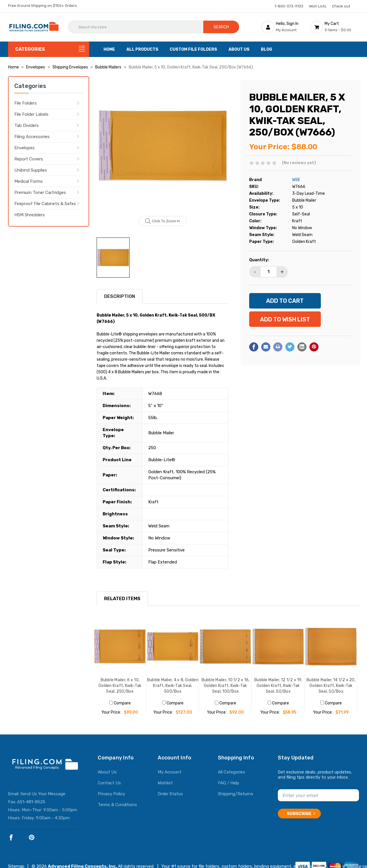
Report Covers (29, 159)
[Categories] (49, 49)
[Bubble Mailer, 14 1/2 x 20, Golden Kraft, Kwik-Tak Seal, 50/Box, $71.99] (331, 647)
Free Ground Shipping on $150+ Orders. (43, 6)
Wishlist (165, 783)
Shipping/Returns (236, 794)
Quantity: (259, 260)
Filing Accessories (32, 137)
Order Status (170, 794)
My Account (170, 772)
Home (109, 49)
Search (221, 27)
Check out (341, 6)
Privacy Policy (111, 794)
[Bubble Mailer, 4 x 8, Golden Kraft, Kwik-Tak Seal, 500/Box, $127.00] (173, 647)
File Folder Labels (31, 114)
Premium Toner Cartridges (40, 193)
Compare (120, 703)
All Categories (232, 772)
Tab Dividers (27, 125)
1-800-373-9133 (289, 6)
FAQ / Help (229, 783)
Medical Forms (29, 181)
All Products (142, 49)
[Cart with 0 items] (335, 27)
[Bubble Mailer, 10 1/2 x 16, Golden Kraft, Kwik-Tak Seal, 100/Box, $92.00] (225, 647)
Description (120, 296)
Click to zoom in (163, 221)
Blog (267, 49)
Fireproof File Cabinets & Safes (45, 204)
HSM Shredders (30, 215)
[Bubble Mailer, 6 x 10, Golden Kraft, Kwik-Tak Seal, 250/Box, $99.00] (120, 647)
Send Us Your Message (43, 794)
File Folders (26, 103)
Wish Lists (318, 6)
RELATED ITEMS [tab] (122, 599)
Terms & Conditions (117, 805)
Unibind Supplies (31, 170)
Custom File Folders (193, 49)
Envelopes (25, 148)
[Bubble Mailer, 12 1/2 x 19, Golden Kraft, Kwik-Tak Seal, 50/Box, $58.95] (278, 647)
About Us (239, 49)
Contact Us (109, 783)
